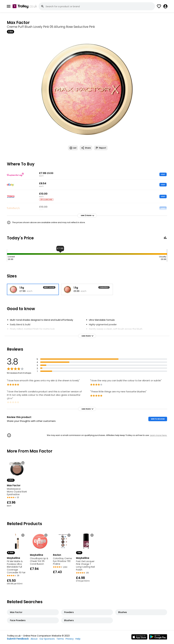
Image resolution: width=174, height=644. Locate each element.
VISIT (163, 174)
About (34, 639)
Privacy (70, 639)
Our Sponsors (47, 639)
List (73, 148)
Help (78, 639)
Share (86, 148)
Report (101, 148)
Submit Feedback (18, 639)
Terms (60, 639)
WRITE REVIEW (158, 419)
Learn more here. (158, 435)
